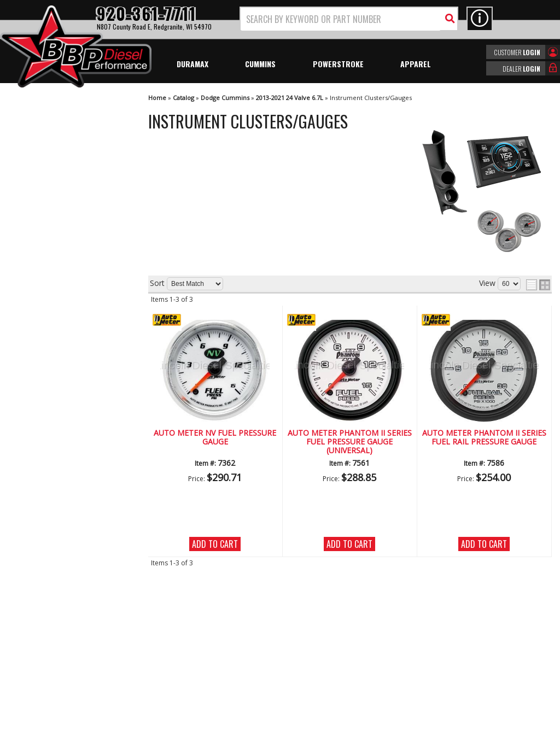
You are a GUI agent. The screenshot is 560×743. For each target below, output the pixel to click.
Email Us (45, 427)
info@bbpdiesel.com (321, 671)
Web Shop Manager (378, 734)
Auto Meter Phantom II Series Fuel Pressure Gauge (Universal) (350, 442)
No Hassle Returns (63, 367)
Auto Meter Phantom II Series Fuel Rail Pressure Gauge (484, 438)
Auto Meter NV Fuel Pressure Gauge (215, 438)
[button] (349, 19)
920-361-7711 (55, 450)
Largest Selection (61, 335)
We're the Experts (61, 304)
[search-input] (341, 19)
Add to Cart (215, 544)
